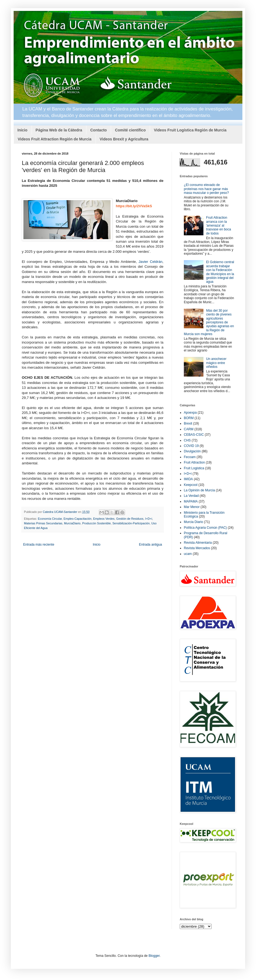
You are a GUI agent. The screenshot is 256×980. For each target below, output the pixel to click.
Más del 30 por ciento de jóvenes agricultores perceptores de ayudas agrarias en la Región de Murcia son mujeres (209, 322)
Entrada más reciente (39, 545)
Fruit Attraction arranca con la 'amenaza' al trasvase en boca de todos (219, 226)
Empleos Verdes (104, 519)
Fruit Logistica (194, 468)
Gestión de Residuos (130, 519)
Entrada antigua (150, 545)
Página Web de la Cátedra (59, 130)
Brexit (188, 423)
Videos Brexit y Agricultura (124, 139)
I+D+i (149, 519)
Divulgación (192, 451)
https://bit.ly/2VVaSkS (134, 206)
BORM (189, 418)
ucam (188, 554)
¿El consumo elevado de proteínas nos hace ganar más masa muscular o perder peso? (206, 189)
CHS (187, 440)
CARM (189, 429)
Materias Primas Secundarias (43, 523)
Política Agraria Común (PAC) (205, 528)
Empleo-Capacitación (77, 519)
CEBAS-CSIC (194, 435)
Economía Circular (50, 519)
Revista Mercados (197, 548)
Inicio (22, 130)
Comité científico (130, 130)
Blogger (154, 956)
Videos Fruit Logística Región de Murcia (190, 130)
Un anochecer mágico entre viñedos (216, 363)
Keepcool (191, 485)
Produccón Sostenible (97, 523)
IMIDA (188, 479)
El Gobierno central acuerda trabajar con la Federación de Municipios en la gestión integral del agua (220, 272)
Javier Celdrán (151, 262)
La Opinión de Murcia (199, 490)
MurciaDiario (72, 523)
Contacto (98, 130)
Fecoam (190, 457)
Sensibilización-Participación (131, 523)
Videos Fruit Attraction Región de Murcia (55, 139)
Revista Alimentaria (198, 543)
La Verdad (191, 496)
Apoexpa (190, 413)
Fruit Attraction (194, 462)
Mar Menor (192, 507)
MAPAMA (191, 501)
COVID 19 (191, 446)
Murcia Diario (193, 522)
